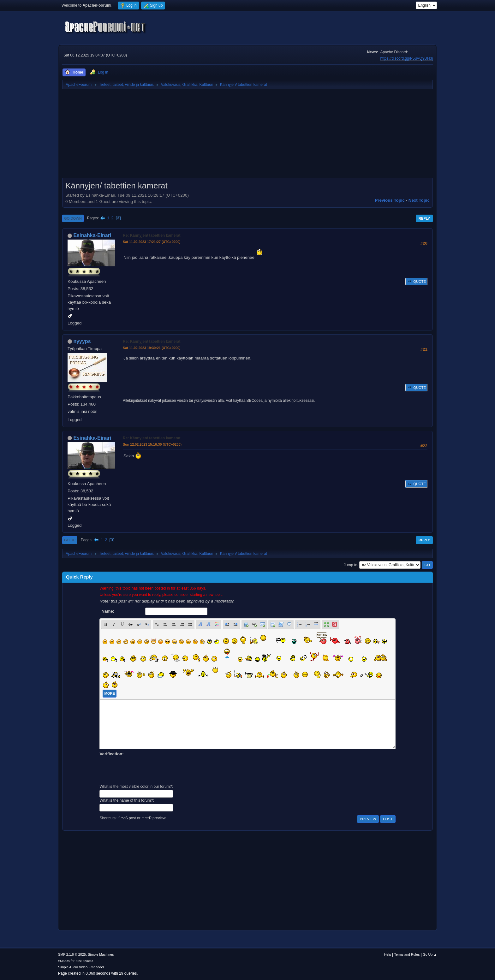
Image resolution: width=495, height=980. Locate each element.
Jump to (351, 565)
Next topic (419, 200)
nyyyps (82, 341)
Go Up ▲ (430, 954)
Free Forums (84, 961)
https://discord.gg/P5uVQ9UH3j (406, 58)
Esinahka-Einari (92, 235)
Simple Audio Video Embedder (81, 967)
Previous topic (390, 200)
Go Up (70, 540)
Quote (416, 282)
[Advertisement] (247, 136)
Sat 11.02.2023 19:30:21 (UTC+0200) (152, 348)
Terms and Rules (407, 954)
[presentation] (147, 769)
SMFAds (64, 961)
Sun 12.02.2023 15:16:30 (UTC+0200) (152, 444)
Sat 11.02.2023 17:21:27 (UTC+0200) (152, 242)
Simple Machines (101, 954)
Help (388, 954)
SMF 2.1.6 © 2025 (72, 954)
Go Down (73, 218)
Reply (424, 218)
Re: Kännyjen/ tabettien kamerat (152, 235)
